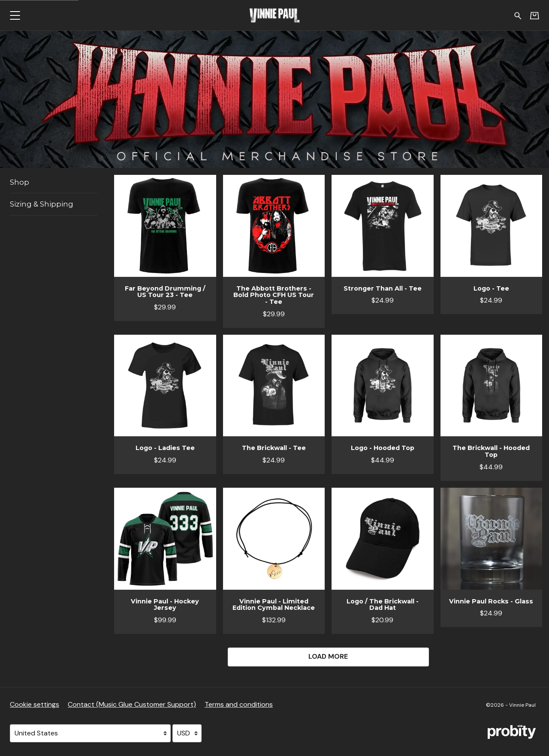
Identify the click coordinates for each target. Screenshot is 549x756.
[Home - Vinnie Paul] (274, 15)
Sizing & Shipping (42, 204)
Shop (20, 182)
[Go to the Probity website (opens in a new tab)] (512, 732)
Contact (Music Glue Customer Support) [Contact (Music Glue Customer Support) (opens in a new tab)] (132, 704)
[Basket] (535, 15)
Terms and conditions (239, 704)
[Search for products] (518, 15)
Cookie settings (35, 704)
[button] (15, 15)
